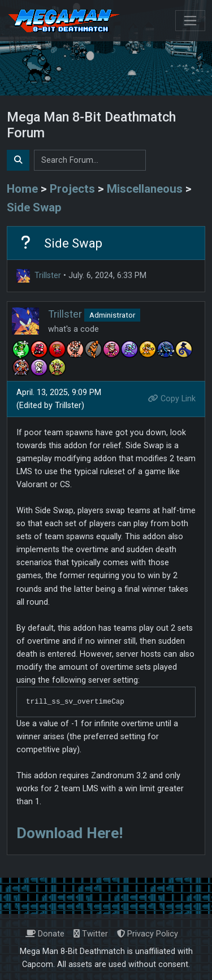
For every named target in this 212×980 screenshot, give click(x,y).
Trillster (48, 276)
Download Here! (70, 833)
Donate (45, 934)
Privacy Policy (148, 934)
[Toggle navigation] (190, 21)
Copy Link (172, 399)
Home (22, 189)
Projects (72, 189)
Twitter (91, 934)
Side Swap (34, 207)
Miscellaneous (145, 189)
